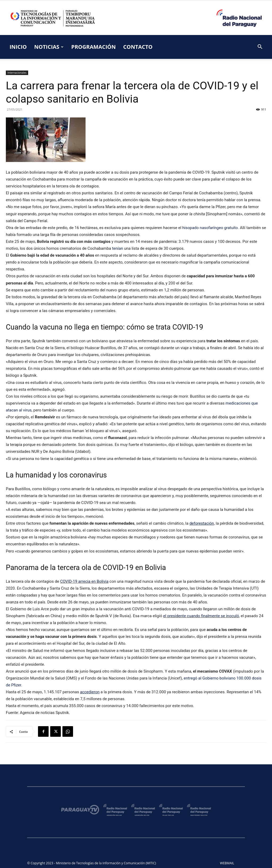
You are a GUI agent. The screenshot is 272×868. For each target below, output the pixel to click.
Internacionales (17, 73)
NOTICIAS (49, 47)
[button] (260, 47)
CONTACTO (138, 47)
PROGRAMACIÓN (93, 47)
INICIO (18, 47)
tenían (118, 248)
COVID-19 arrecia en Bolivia (84, 581)
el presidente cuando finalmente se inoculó (201, 616)
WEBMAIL (227, 863)
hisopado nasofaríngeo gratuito (210, 228)
